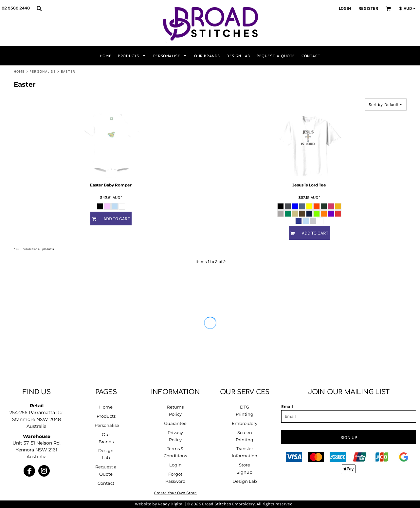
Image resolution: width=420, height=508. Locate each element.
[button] (39, 8)
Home (19, 71)
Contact (106, 483)
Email (287, 406)
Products (106, 416)
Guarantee (175, 423)
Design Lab (245, 481)
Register (368, 8)
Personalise (43, 71)
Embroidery (245, 423)
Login (345, 8)
